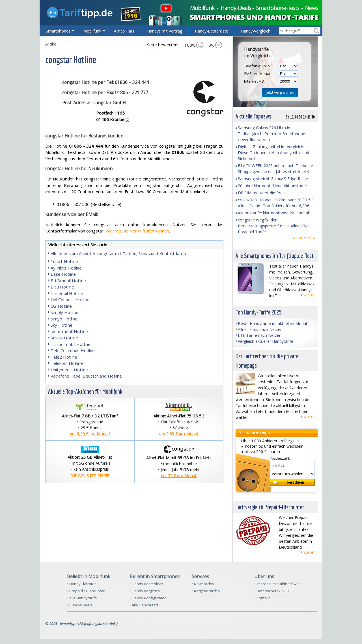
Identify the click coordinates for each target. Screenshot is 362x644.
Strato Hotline (64, 338)
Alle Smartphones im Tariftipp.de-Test (275, 256)
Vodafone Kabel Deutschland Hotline (86, 376)
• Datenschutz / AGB (271, 591)
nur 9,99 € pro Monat (179, 434)
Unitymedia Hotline (69, 370)
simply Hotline (64, 312)
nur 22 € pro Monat (179, 476)
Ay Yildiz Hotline (66, 268)
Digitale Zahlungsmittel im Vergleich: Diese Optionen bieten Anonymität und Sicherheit (273, 153)
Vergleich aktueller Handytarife (266, 341)
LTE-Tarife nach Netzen (260, 335)
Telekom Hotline (67, 363)
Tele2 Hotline (64, 357)
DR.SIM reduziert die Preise (263, 193)
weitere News (305, 238)
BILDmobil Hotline (68, 281)
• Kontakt (262, 598)
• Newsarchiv (203, 584)
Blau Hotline (62, 287)
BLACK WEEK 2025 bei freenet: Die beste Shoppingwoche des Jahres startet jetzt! (275, 169)
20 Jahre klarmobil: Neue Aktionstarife (272, 186)
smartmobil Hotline (69, 331)
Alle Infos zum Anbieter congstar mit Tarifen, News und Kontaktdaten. (119, 253)
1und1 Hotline (64, 261)
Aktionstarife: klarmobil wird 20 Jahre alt (274, 213)
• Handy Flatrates (82, 584)
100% (194, 45)
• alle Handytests (144, 605)
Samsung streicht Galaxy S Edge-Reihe (273, 179)
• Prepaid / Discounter (86, 591)
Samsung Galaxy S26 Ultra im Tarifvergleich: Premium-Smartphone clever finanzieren (271, 134)
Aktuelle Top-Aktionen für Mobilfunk (85, 391)
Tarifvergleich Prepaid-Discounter (270, 507)
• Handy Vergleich (145, 591)
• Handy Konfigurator (148, 598)
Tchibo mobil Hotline (71, 344)
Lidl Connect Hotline (70, 300)
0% (215, 45)
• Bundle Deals (80, 605)
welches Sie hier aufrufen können (137, 231)
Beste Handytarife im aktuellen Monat (273, 323)
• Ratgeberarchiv (206, 591)
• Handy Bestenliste (146, 584)
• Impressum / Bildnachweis (278, 584)
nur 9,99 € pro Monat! (90, 434)
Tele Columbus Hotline (73, 350)
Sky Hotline (62, 325)
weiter (309, 295)
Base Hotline (63, 274)
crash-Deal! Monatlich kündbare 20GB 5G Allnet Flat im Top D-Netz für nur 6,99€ (276, 203)
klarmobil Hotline (67, 293)
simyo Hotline (64, 319)
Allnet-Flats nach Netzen (260, 329)
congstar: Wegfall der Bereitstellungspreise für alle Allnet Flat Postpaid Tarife (273, 226)
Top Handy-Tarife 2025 (259, 312)
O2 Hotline (61, 306)
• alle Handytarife (82, 598)
